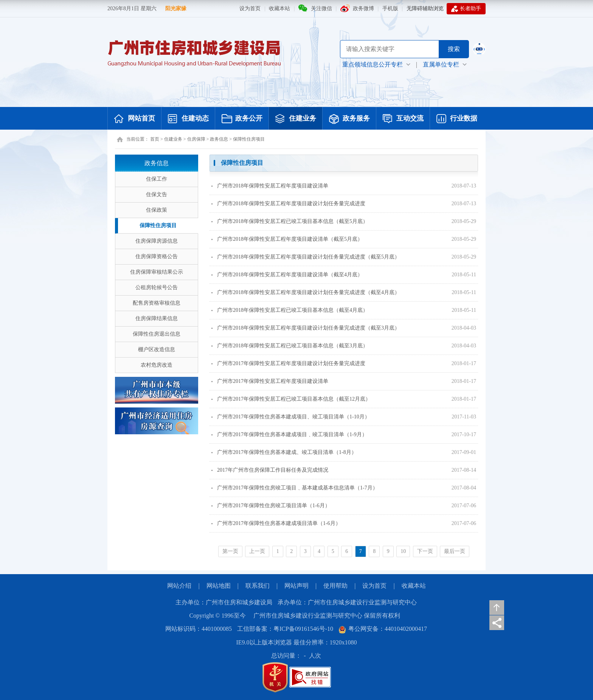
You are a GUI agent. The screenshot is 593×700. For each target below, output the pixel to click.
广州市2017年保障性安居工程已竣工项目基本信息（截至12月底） (291, 399)
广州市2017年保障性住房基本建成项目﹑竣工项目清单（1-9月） (289, 434)
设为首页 (250, 9)
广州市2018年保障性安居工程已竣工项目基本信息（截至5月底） (290, 221)
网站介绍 (179, 586)
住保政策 (157, 210)
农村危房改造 (157, 365)
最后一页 (455, 551)
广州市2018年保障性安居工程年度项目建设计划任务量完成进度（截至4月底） (306, 292)
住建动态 (188, 119)
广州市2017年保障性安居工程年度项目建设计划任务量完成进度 (288, 363)
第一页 (230, 551)
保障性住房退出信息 (157, 334)
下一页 (425, 551)
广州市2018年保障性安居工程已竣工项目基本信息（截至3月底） (290, 346)
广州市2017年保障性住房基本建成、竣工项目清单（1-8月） (284, 452)
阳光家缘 (176, 9)
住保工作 (157, 179)
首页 (155, 139)
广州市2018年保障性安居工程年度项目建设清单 (270, 186)
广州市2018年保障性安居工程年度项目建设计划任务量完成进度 (288, 204)
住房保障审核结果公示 (157, 272)
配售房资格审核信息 (157, 303)
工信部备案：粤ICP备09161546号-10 (285, 629)
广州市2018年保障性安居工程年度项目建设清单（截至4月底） (287, 275)
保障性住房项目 (249, 139)
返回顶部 (497, 608)
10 (403, 551)
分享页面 (497, 623)
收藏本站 (279, 9)
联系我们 (258, 586)
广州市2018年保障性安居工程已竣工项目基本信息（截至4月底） (290, 310)
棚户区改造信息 (157, 349)
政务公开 (242, 119)
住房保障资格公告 (157, 256)
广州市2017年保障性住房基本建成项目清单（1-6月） (276, 523)
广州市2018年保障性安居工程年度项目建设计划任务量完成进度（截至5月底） (306, 257)
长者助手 (466, 9)
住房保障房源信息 (157, 241)
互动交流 (403, 119)
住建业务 (296, 119)
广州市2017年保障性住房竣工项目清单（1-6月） (271, 506)
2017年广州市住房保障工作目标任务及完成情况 (270, 470)
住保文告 (157, 194)
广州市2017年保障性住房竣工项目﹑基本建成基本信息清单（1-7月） (295, 488)
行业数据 (457, 119)
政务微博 (363, 9)
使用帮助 (335, 586)
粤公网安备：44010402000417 (383, 629)
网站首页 (135, 119)
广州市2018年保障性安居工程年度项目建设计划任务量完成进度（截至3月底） (306, 328)
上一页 (257, 551)
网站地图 (219, 586)
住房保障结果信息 (157, 318)
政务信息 (219, 139)
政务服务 (349, 119)
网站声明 (296, 586)
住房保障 (196, 139)
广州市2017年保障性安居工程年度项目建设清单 (270, 381)
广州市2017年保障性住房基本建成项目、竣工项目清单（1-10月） (291, 417)
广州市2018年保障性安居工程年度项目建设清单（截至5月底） (287, 239)
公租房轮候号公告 (157, 287)
